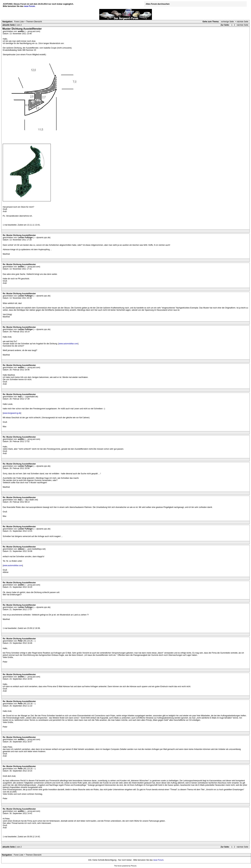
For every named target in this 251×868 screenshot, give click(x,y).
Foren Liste (19, 22)
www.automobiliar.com (68, 344)
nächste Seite (242, 22)
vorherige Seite (227, 22)
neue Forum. (30, 6)
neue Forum (158, 860)
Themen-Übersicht (34, 22)
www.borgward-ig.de (12, 413)
